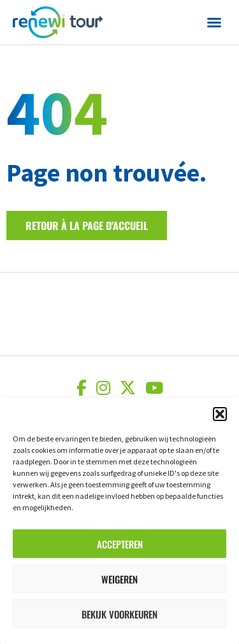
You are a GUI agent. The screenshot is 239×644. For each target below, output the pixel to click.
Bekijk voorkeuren (119, 614)
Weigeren (119, 579)
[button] (220, 414)
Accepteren (120, 544)
